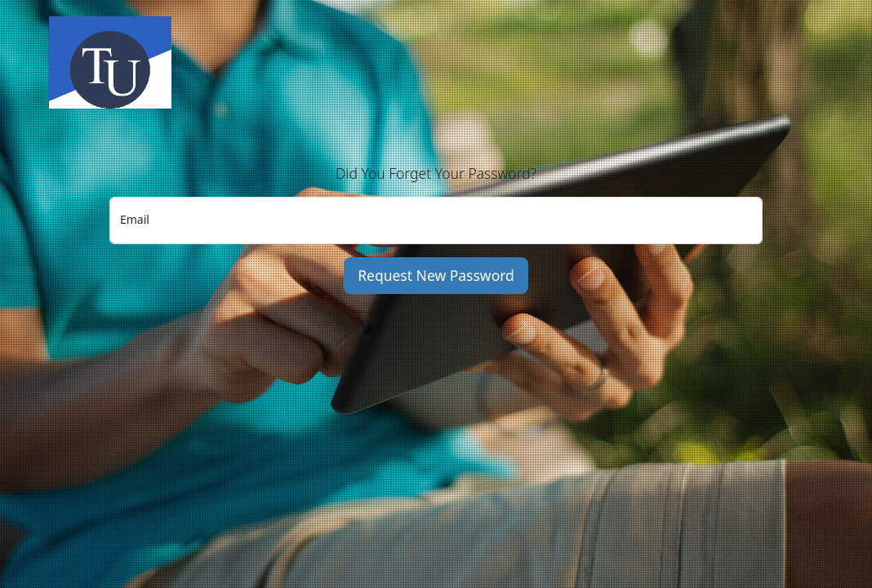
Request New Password (436, 275)
